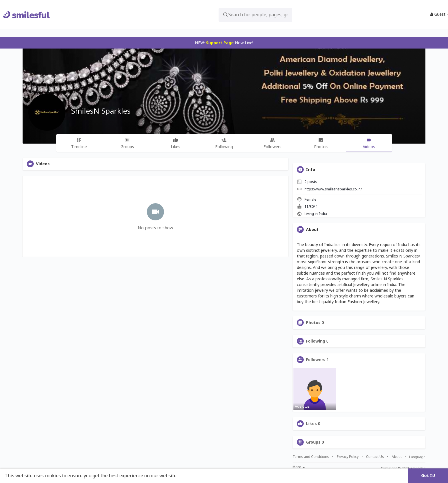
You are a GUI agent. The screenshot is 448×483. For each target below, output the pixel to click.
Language (417, 457)
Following (316, 341)
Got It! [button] (428, 475)
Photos (313, 323)
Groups (313, 442)
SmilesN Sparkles (101, 111)
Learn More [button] (192, 476)
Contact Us (375, 457)
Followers (316, 360)
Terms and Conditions (311, 457)
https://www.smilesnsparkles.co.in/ (333, 189)
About (397, 457)
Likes (311, 424)
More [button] (299, 467)
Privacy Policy (348, 457)
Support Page (220, 43)
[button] (247, 14)
